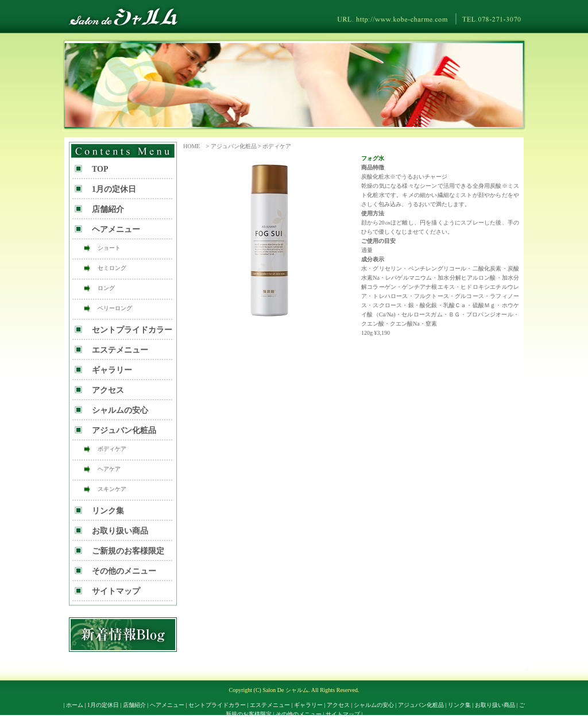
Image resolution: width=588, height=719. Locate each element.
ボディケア (277, 146)
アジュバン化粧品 (234, 146)
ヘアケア (109, 469)
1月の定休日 (114, 189)
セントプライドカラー (132, 330)
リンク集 (108, 511)
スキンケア (112, 489)
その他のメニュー (124, 571)
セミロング (112, 268)
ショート (109, 248)
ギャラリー (112, 370)
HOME (192, 146)
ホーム (75, 705)
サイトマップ (116, 591)
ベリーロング (115, 308)
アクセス (108, 390)
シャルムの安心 (120, 410)
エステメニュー (120, 350)
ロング (106, 288)
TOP (100, 169)
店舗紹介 (108, 209)
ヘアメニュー (116, 229)
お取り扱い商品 (120, 531)
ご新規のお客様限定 (128, 551)
